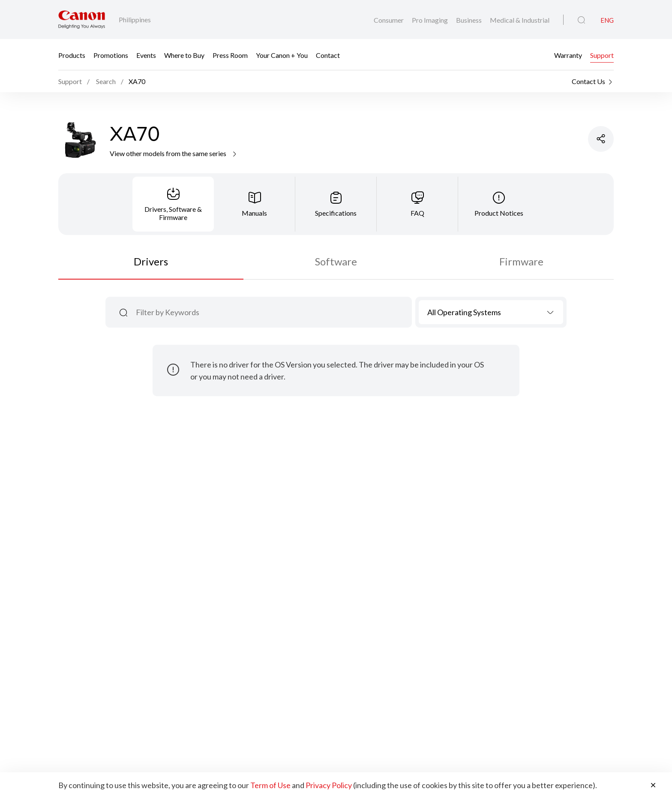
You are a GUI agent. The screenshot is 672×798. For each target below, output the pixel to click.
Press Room (230, 55)
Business (469, 20)
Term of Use (270, 785)
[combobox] (491, 312)
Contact (328, 55)
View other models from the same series (174, 153)
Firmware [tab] (521, 261)
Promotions (111, 55)
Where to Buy (184, 55)
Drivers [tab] (151, 261)
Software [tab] (336, 261)
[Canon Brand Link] (82, 20)
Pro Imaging (430, 20)
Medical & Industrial (520, 20)
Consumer (389, 20)
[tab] (173, 204)
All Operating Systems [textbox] (464, 312)
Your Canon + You (282, 55)
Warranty (568, 55)
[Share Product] (601, 139)
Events (146, 55)
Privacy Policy (329, 785)
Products (72, 55)
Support (602, 55)
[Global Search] (581, 20)
